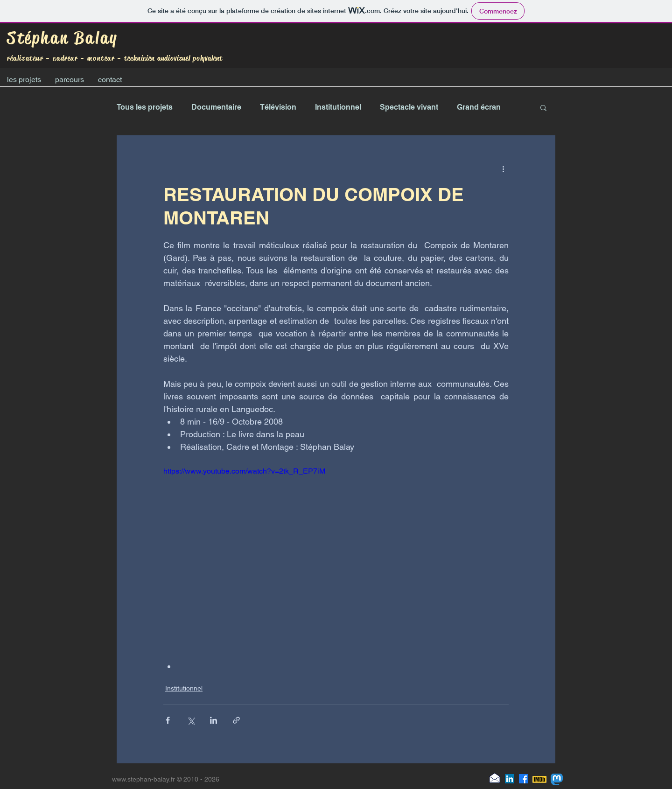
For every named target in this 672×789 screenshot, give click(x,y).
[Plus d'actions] (503, 169)
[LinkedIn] (510, 779)
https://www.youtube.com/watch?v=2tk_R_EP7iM (244, 471)
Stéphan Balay (63, 38)
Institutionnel (338, 107)
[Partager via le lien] (236, 720)
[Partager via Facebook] (168, 720)
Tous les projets (145, 107)
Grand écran (479, 107)
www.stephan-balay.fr (143, 779)
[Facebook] (524, 779)
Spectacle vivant (409, 107)
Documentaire (216, 107)
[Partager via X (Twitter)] (191, 720)
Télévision (278, 107)
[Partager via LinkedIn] (213, 720)
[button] (543, 107)
